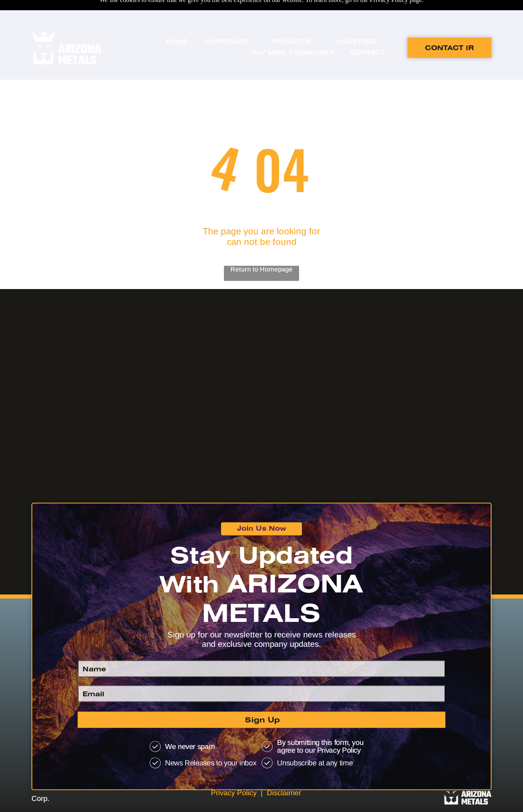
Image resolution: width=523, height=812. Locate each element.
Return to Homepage (261, 249)
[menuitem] (177, 24)
